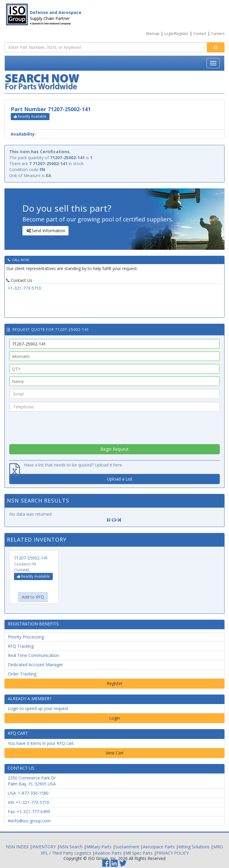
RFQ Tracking (21, 646)
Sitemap (153, 34)
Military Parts (99, 847)
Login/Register (176, 34)
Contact (200, 34)
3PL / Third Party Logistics (66, 853)
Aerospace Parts (159, 847)
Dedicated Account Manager (35, 665)
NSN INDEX (17, 847)
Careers (218, 34)
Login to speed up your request (38, 708)
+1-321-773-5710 (24, 288)
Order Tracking (22, 674)
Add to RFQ (33, 597)
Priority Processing (26, 637)
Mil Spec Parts (139, 853)
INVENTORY (44, 847)
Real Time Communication (33, 655)
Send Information (45, 231)
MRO (218, 847)
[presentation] (114, 426)
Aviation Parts (108, 853)
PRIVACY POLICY (172, 853)
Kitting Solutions (194, 847)
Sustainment (127, 847)
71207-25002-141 (31, 558)
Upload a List (120, 479)
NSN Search (71, 847)
